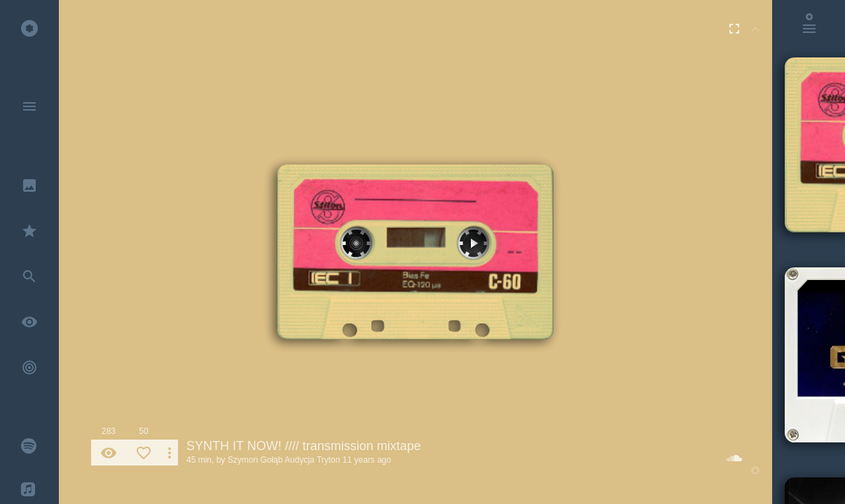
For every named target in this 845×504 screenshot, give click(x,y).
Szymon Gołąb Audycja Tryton (284, 460)
